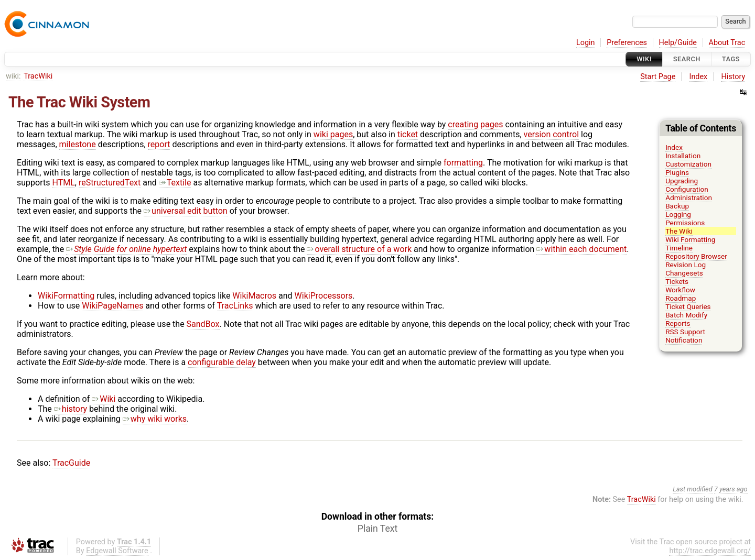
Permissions (685, 223)
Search (687, 59)
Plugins (677, 172)
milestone (78, 144)
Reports (678, 323)
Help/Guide (678, 43)
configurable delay (222, 362)
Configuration (687, 189)
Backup (677, 206)
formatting (463, 163)
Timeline (679, 248)
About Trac (727, 43)
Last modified (693, 489)
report (159, 144)
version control (551, 134)
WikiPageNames (112, 306)
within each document (581, 249)
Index (699, 77)
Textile (175, 183)
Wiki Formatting (690, 239)
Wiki (644, 59)
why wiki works (155, 419)
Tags (731, 59)
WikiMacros (254, 296)
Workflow (680, 290)
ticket (408, 134)
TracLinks (235, 306)
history (71, 409)
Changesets (684, 273)
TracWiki (38, 76)
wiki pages (333, 134)
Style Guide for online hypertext (126, 249)
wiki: (13, 76)
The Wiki (679, 231)
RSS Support (685, 332)
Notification (684, 340)
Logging (678, 214)
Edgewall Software (117, 551)
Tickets (677, 281)
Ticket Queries (688, 306)
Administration (689, 197)
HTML (63, 183)
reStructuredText (110, 183)
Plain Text (377, 529)
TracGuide (71, 463)
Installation (683, 156)
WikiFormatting (66, 296)
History (733, 77)
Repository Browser (696, 256)
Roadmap (681, 298)
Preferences (627, 43)
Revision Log (686, 265)
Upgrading (682, 181)
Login (586, 43)
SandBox (203, 324)
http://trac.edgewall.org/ (710, 551)
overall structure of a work (359, 249)
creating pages (475, 124)
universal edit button (186, 211)
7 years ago (731, 489)
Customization (688, 164)
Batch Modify (686, 315)
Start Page (658, 77)
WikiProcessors (324, 296)
